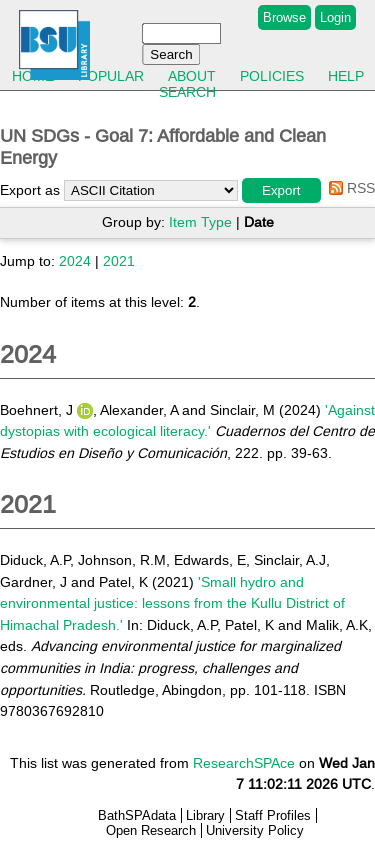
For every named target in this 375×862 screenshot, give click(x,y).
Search (187, 92)
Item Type (200, 222)
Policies (272, 76)
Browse (284, 17)
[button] (281, 190)
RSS (348, 188)
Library (205, 815)
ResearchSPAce (244, 763)
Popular (111, 76)
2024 (75, 261)
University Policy (255, 830)
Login (335, 17)
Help (346, 76)
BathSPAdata (137, 815)
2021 (119, 261)
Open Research (151, 830)
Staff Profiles (273, 815)
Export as (30, 190)
